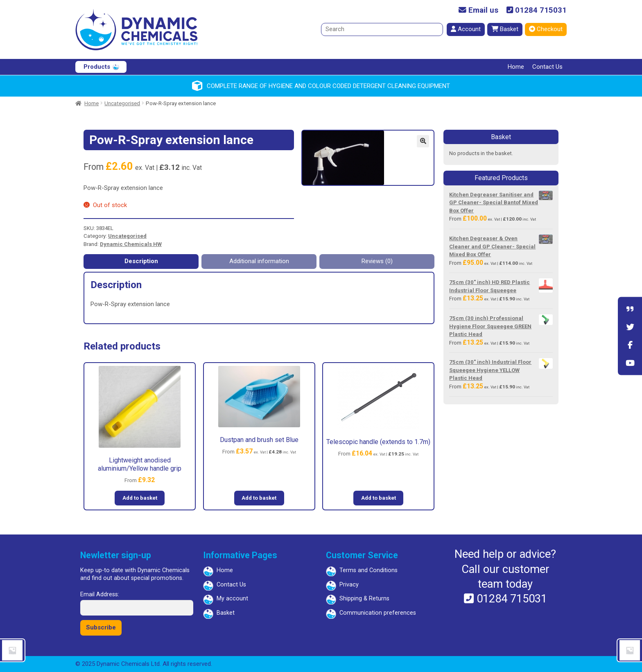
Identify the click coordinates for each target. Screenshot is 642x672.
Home (516, 67)
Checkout (546, 29)
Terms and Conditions (368, 570)
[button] (423, 141)
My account (232, 599)
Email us (478, 10)
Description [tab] (141, 261)
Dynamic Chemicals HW (131, 244)
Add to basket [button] (140, 498)
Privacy (349, 585)
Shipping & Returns (364, 599)
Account (466, 29)
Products (97, 67)
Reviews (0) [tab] (377, 261)
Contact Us (547, 67)
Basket (505, 29)
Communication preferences (378, 613)
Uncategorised (122, 103)
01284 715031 (537, 10)
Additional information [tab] (259, 261)
